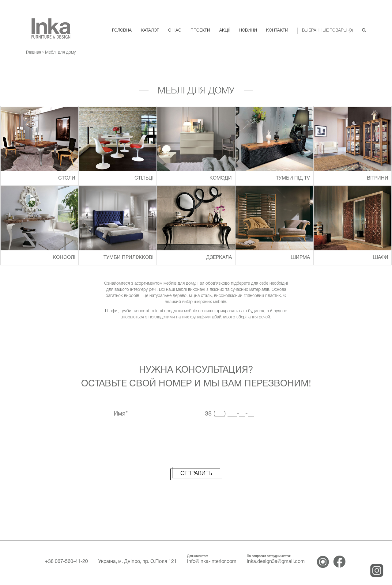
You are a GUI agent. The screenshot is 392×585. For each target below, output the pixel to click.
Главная (34, 53)
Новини (248, 30)
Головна (122, 30)
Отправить (196, 473)
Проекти (200, 30)
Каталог (150, 30)
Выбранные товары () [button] (327, 30)
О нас (175, 30)
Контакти (277, 30)
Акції (224, 30)
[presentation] (196, 443)
